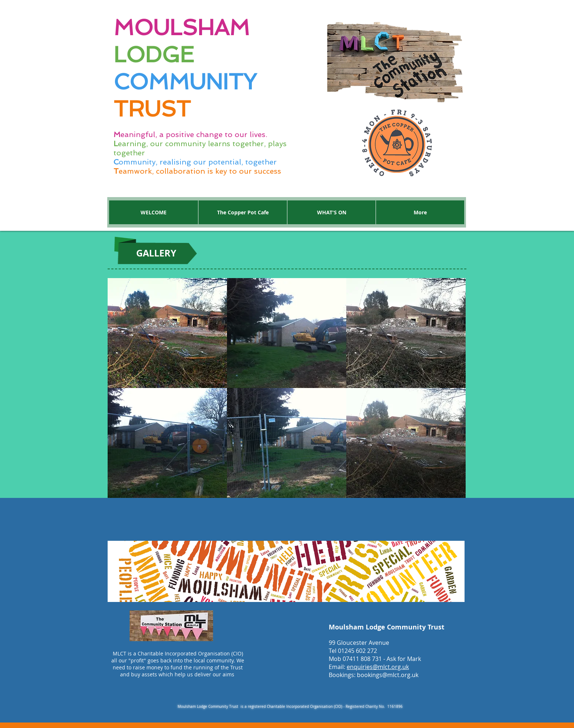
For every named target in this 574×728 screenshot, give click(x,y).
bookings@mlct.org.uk (388, 675)
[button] (167, 333)
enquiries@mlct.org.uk (378, 667)
